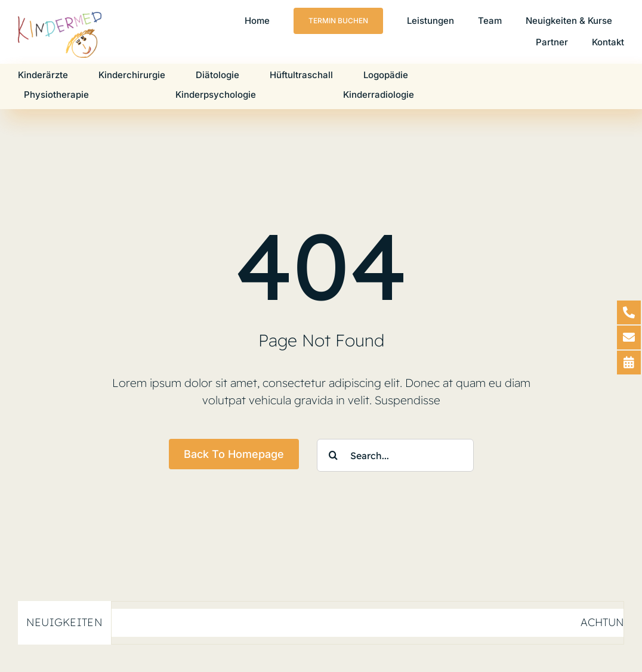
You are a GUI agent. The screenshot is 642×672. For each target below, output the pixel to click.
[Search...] (395, 455)
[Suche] (333, 455)
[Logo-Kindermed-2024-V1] (60, 17)
